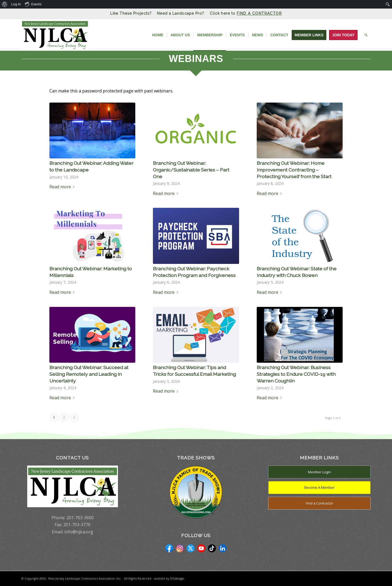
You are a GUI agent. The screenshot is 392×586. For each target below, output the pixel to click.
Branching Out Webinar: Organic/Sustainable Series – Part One (191, 170)
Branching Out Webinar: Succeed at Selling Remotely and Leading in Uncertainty (89, 374)
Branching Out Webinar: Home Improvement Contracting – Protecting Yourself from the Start (294, 170)
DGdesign (177, 578)
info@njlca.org (79, 532)
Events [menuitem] (33, 4)
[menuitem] (5, 4)
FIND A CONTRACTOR (259, 13)
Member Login (319, 472)
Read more (63, 187)
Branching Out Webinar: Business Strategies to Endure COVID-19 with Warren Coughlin (296, 374)
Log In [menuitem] (16, 4)
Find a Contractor (320, 503)
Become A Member (319, 487)
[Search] (366, 35)
